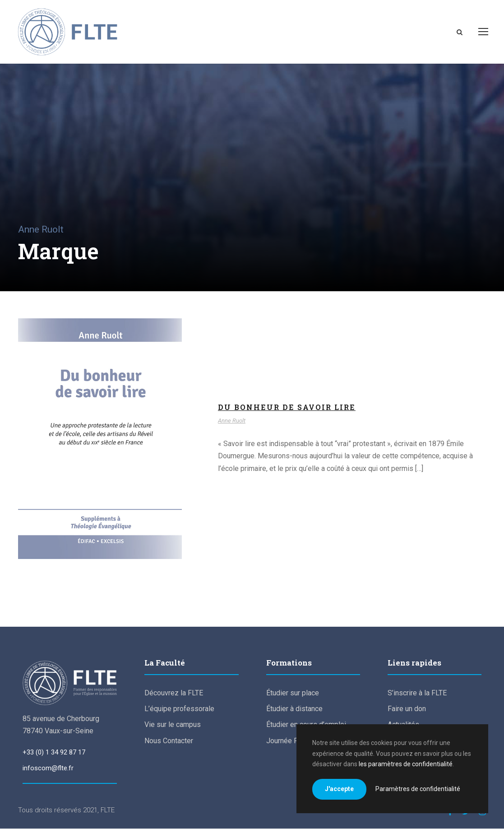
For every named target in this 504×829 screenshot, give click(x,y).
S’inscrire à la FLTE (417, 693)
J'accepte (339, 789)
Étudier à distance (294, 709)
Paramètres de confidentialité (418, 789)
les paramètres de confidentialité (406, 764)
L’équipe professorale (179, 709)
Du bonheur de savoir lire (287, 408)
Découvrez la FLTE (174, 693)
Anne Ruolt (232, 421)
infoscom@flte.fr (48, 768)
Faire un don (407, 709)
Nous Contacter (169, 741)
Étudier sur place (293, 693)
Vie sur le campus (173, 725)
